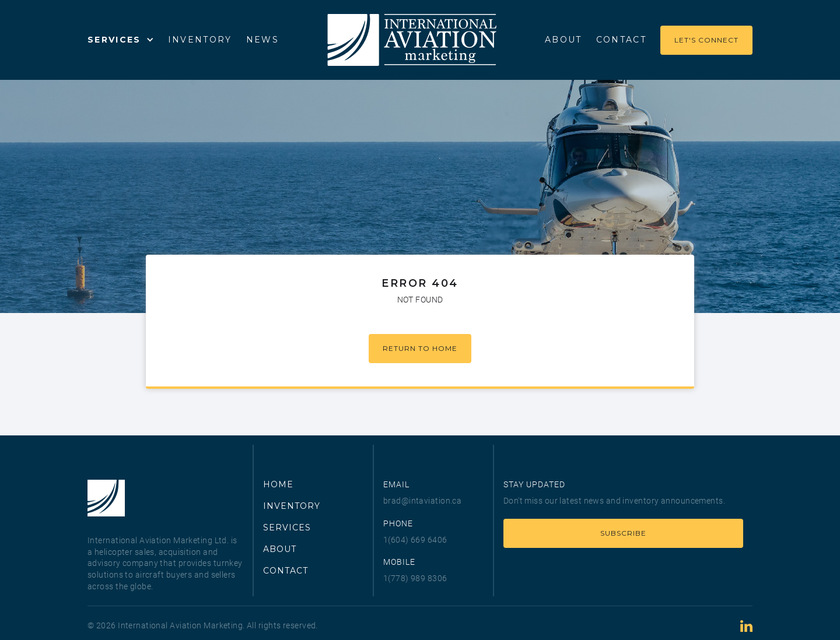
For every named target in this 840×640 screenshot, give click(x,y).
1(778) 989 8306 (415, 578)
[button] (121, 40)
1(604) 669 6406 (415, 540)
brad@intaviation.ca (422, 501)
